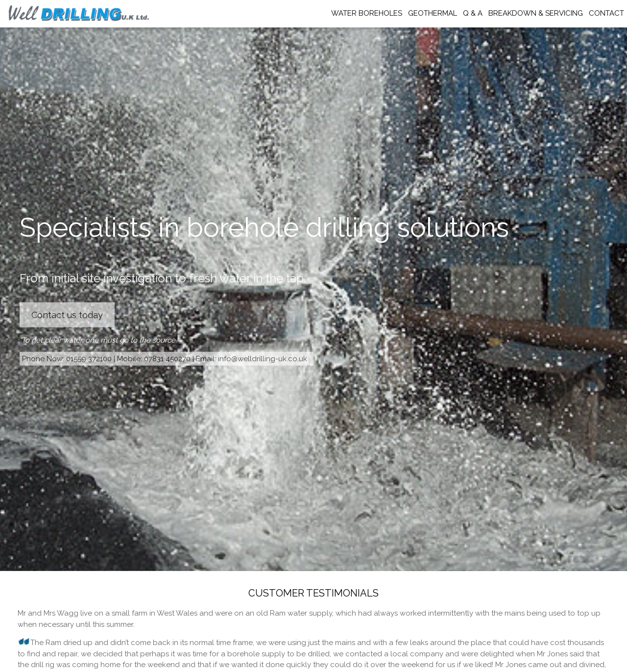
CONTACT (606, 13)
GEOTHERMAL (433, 13)
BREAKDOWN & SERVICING (536, 13)
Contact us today (67, 315)
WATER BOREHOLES (367, 13)
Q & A (473, 13)
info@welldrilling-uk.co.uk (263, 358)
